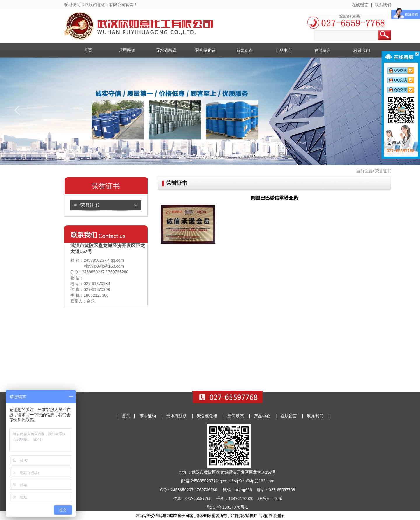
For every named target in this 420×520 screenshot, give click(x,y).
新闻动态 (244, 50)
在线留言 (360, 5)
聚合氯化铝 (205, 50)
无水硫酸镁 (166, 50)
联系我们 (383, 5)
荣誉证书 (90, 205)
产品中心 (283, 50)
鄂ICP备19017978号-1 (228, 507)
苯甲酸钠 (127, 50)
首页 (88, 50)
